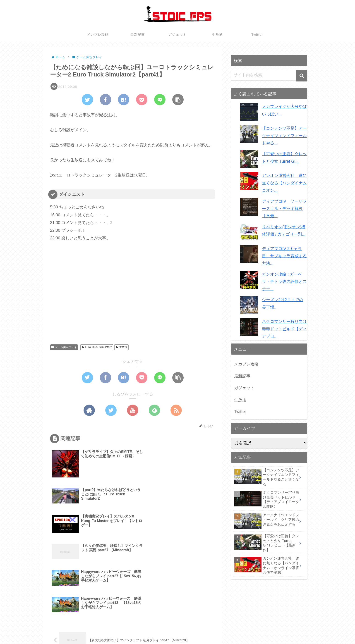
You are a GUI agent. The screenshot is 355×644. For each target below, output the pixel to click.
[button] (302, 76)
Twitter (240, 412)
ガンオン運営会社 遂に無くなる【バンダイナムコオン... (284, 183)
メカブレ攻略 (246, 364)
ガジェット (244, 388)
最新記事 (242, 376)
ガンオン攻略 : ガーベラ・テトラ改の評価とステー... (284, 282)
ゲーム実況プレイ (64, 347)
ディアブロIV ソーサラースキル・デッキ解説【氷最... (284, 209)
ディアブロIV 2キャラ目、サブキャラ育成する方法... (284, 256)
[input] (269, 75)
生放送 (121, 347)
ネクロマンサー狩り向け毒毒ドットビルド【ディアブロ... (284, 329)
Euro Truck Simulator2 (97, 347)
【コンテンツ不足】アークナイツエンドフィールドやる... (284, 136)
